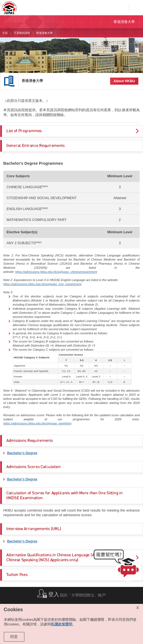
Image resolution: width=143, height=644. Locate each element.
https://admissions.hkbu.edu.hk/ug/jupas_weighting (37, 423)
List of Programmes (24, 131)
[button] (118, 567)
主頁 (5, 33)
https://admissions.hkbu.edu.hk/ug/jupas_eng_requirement (42, 284)
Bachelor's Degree (22, 453)
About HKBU (124, 81)
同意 (14, 637)
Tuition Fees (17, 575)
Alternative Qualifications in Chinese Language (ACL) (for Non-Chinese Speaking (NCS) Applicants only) (62, 558)
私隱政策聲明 (62, 624)
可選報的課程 (22, 33)
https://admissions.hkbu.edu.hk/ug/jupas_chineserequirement (56, 272)
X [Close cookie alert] (138, 608)
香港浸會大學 (32, 81)
